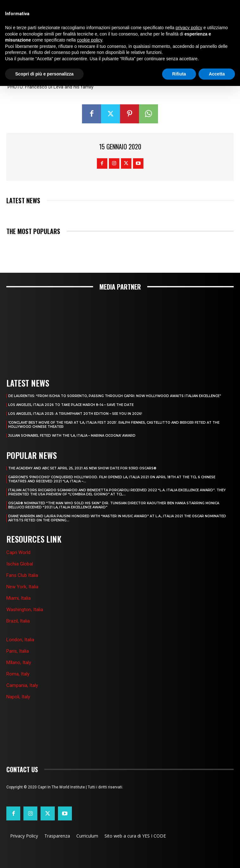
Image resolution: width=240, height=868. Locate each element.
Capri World (18, 552)
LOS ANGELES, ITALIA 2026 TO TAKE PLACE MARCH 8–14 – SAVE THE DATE (71, 405)
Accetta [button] (217, 74)
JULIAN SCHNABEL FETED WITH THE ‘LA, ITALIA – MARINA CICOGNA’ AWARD (72, 436)
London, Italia (20, 640)
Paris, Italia (18, 651)
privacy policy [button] (189, 28)
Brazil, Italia (18, 621)
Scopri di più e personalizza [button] (44, 74)
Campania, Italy (22, 685)
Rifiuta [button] (179, 74)
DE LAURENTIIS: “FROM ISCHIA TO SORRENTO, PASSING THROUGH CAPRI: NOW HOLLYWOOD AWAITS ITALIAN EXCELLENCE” (115, 396)
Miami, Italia (19, 598)
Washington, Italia (25, 610)
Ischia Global (20, 564)
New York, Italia (22, 587)
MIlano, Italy (19, 662)
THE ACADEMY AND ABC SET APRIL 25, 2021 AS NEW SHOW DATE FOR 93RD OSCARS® (82, 468)
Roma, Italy (18, 674)
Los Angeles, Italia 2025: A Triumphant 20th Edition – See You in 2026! (75, 414)
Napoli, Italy (18, 697)
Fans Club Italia (22, 575)
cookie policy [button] (89, 40)
